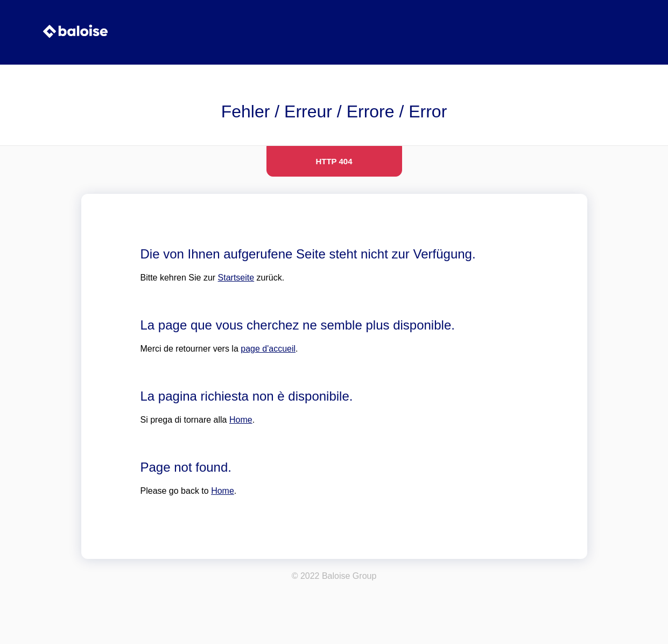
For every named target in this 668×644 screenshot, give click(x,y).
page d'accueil (268, 349)
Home (241, 420)
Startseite (236, 278)
